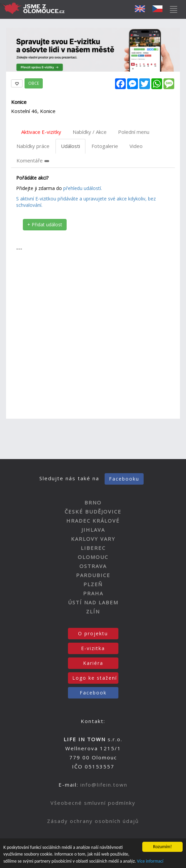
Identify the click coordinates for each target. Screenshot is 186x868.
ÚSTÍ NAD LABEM (93, 602)
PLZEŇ (93, 584)
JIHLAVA (93, 530)
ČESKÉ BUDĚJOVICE (93, 512)
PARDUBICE (93, 575)
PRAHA (93, 593)
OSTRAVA (93, 566)
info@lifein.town (104, 785)
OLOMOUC (93, 557)
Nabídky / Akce (90, 132)
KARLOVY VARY (93, 539)
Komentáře (33, 160)
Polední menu (134, 132)
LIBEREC (93, 548)
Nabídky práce (33, 146)
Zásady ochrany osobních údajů (93, 821)
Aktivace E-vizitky (41, 132)
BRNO (93, 502)
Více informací (150, 862)
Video (136, 146)
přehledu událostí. (83, 188)
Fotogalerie (105, 146)
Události (70, 146)
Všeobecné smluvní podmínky (93, 803)
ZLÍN (93, 611)
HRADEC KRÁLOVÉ (93, 521)
